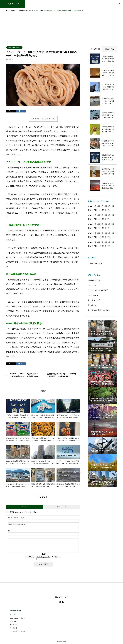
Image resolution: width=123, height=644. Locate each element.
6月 (112, 215)
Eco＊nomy (93, 295)
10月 (99, 210)
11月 (104, 210)
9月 (95, 210)
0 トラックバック (62, 507)
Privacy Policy (94, 280)
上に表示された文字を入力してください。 (43, 557)
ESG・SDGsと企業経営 (14, 47)
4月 (105, 215)
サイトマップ (94, 300)
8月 (92, 210)
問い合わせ (93, 305)
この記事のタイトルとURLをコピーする (43, 119)
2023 (90, 215)
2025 (90, 233)
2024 (90, 224)
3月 (102, 215)
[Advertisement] (61, 28)
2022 (90, 206)
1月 (95, 215)
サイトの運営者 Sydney (99, 310)
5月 (109, 206)
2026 (90, 242)
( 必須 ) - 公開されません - (17, 524)
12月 (109, 210)
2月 (98, 215)
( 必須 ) (16, 518)
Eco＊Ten (92, 285)
